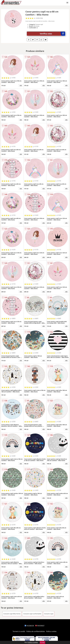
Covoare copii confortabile (32, 614)
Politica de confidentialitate (36, 631)
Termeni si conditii (19, 631)
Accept (42, 642)
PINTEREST (40, 626)
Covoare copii (49, 614)
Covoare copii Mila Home (12, 614)
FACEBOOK (29, 626)
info (21, 85)
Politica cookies (51, 631)
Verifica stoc (52, 34)
